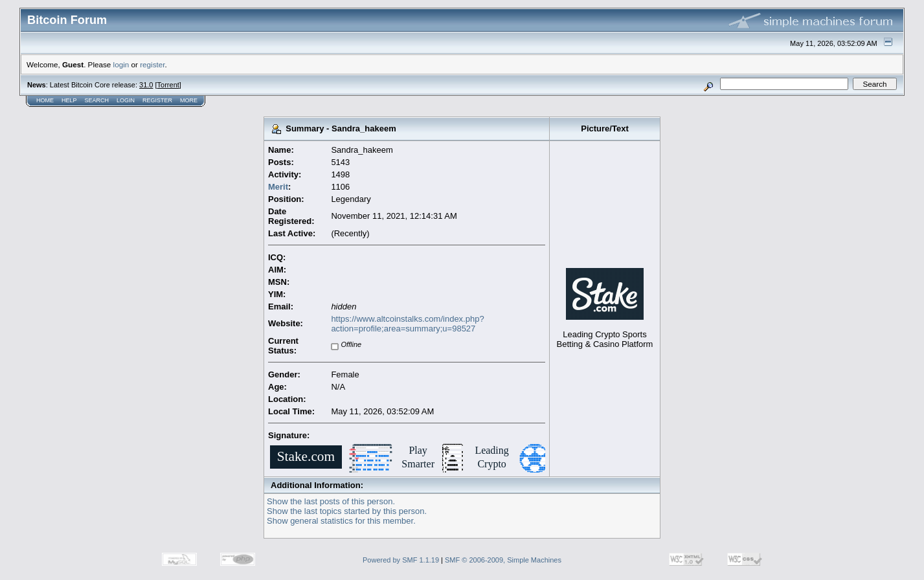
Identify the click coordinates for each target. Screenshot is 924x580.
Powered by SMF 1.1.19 (401, 560)
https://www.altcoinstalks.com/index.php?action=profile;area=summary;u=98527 (407, 324)
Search (97, 100)
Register (157, 100)
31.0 (146, 85)
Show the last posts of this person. (331, 501)
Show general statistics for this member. (341, 521)
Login (126, 100)
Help (69, 100)
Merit (278, 187)
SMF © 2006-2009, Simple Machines (503, 560)
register (152, 64)
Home (45, 100)
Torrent (168, 85)
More (189, 100)
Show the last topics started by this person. (347, 511)
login (121, 64)
